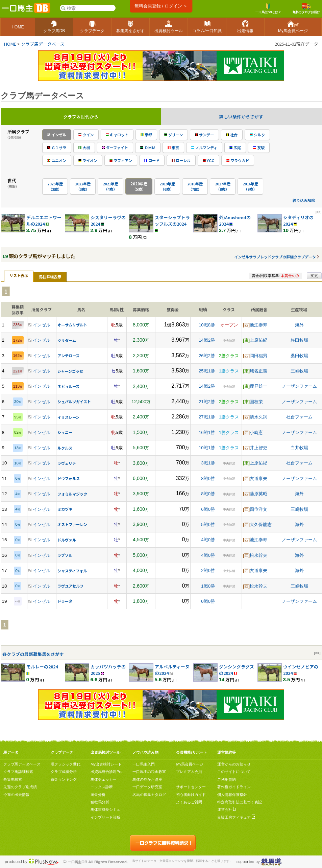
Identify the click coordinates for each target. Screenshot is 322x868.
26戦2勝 (207, 356)
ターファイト (115, 147)
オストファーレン (72, 524)
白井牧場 (299, 448)
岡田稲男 (258, 356)
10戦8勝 (207, 325)
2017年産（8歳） (223, 186)
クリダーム (67, 340)
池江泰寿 (258, 325)
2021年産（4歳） (110, 186)
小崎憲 (256, 432)
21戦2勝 (207, 402)
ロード (152, 160)
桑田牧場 (299, 356)
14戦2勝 (207, 340)
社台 (232, 135)
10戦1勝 (207, 448)
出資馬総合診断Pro (106, 772)
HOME (10, 44)
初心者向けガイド (191, 795)
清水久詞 (258, 417)
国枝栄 (256, 402)
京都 (146, 135)
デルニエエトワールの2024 (44, 221)
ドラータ (65, 601)
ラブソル (65, 555)
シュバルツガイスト (74, 402)
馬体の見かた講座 (147, 779)
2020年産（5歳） (139, 186)
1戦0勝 (208, 586)
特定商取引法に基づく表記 (240, 802)
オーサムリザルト (72, 325)
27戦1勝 (207, 417)
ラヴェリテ (67, 463)
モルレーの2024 (42, 667)
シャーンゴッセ (70, 371)
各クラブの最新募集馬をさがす (33, 654)
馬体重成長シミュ (105, 809)
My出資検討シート (106, 764)
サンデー (204, 135)
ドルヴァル (67, 540)
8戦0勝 (208, 478)
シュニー (65, 432)
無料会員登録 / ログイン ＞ (161, 6)
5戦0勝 (208, 524)
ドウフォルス (69, 478)
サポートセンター (191, 787)
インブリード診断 (105, 817)
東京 (173, 147)
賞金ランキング (64, 779)
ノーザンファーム (299, 386)
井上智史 (258, 448)
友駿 (259, 147)
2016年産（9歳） (250, 186)
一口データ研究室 (147, 787)
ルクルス (65, 448)
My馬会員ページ (190, 764)
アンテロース (68, 356)
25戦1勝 (207, 371)
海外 (299, 325)
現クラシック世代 (66, 764)
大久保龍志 (261, 524)
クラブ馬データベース (43, 44)
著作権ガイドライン (234, 787)
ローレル (181, 160)
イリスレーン (68, 417)
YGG (208, 160)
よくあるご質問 (189, 802)
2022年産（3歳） (83, 186)
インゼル (57, 135)
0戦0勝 (208, 601)
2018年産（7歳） (195, 186)
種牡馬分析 (100, 802)
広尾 (235, 147)
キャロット (117, 135)
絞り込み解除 (304, 200)
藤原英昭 (258, 494)
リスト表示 (19, 275)
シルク (257, 135)
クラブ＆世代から (81, 117)
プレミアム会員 (189, 772)
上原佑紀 (258, 340)
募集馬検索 (13, 779)
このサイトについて (234, 772)
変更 (314, 276)
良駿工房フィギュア (236, 817)
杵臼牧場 (299, 340)
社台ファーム (299, 417)
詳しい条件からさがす (241, 117)
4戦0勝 (208, 540)
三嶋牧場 (299, 371)
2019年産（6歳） (167, 186)
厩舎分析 (98, 795)
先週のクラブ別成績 (20, 787)
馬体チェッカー (104, 779)
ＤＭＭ (148, 147)
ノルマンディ (204, 147)
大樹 (84, 147)
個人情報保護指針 (232, 795)
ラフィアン (121, 160)
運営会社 (227, 809)
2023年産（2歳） (55, 186)
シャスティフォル (72, 571)
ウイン (86, 135)
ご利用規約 (227, 779)
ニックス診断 (102, 787)
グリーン (174, 135)
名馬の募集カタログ (149, 795)
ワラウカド (238, 160)
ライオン (88, 160)
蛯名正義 (258, 371)
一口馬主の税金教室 (149, 772)
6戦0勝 (208, 509)
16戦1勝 (207, 432)
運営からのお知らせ (234, 764)
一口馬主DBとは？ (268, 8)
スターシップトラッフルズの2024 (172, 221)
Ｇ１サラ (57, 147)
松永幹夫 (258, 555)
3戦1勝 (208, 463)
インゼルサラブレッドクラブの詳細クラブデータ (275, 257)
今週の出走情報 (16, 795)
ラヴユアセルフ (70, 586)
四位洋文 (258, 509)
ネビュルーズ (68, 386)
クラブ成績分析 (64, 772)
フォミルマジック (72, 494)
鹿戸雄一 (258, 386)
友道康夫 (258, 478)
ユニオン (57, 160)
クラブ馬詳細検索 (18, 772)
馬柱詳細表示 (50, 277)
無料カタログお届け (306, 8)
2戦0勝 (208, 570)
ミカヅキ (65, 509)
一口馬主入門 (144, 764)
